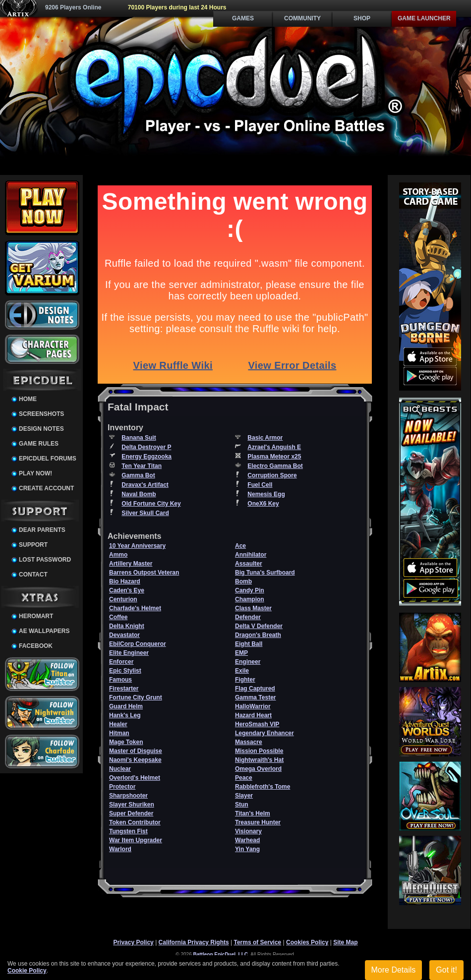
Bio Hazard (125, 581)
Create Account (46, 488)
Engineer (248, 662)
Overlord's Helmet (135, 778)
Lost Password (45, 560)
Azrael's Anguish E (274, 447)
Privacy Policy (133, 942)
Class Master (253, 608)
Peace (244, 778)
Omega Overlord (258, 769)
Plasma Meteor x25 (274, 457)
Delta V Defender (259, 626)
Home (28, 399)
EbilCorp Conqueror (138, 644)
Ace (240, 546)
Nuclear (120, 769)
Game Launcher (424, 18)
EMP (241, 653)
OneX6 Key (263, 504)
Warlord (120, 849)
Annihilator (251, 555)
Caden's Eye (127, 590)
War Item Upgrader (136, 840)
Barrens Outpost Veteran (144, 573)
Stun (242, 805)
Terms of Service (257, 942)
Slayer (244, 796)
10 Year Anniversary (137, 546)
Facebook (36, 646)
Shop (362, 18)
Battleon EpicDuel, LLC (221, 954)
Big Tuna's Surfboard (265, 573)
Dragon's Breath (258, 635)
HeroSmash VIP (257, 724)
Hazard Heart (253, 715)
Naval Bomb (139, 494)
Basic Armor (265, 438)
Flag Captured (255, 689)
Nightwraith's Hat (259, 760)
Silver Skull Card (145, 513)
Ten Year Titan (142, 466)
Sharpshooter (128, 796)
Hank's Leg (125, 715)
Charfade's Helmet (135, 608)
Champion (250, 599)
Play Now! (35, 473)
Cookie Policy (27, 971)
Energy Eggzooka (147, 457)
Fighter (245, 680)
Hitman (119, 733)
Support (33, 545)
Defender (248, 617)
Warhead (247, 840)
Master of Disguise (136, 751)
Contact (33, 575)
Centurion (123, 599)
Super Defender (131, 813)
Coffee (118, 617)
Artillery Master (131, 564)
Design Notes (41, 429)
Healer (118, 724)
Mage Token (126, 742)
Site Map (345, 942)
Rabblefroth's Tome (263, 787)
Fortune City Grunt (136, 697)
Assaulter (249, 564)
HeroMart (36, 616)
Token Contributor (135, 822)
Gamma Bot (138, 475)
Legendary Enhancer (265, 733)
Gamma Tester (255, 697)
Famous (120, 680)
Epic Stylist (125, 671)
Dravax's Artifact (145, 485)
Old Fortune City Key (151, 504)
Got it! (446, 970)
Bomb (243, 581)
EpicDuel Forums (48, 459)
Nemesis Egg (266, 494)
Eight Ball (249, 644)
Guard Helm (126, 706)
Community (302, 18)
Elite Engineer (129, 653)
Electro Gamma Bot (275, 466)
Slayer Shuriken (132, 805)
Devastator (124, 635)
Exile (242, 671)
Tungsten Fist (128, 831)
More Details (394, 970)
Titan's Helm (253, 813)
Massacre (249, 742)
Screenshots (41, 414)
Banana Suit (139, 438)
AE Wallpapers (44, 631)
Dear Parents (42, 530)
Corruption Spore (272, 475)
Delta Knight (127, 626)
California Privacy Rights (194, 942)
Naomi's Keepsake (135, 760)
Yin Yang (247, 849)
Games (243, 18)
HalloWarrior (253, 706)
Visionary (248, 831)
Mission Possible (259, 751)
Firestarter (124, 689)
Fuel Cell (260, 485)
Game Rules (39, 444)
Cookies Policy (307, 942)
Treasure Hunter (258, 822)
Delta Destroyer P (146, 447)
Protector (122, 787)
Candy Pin (250, 590)
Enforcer (121, 662)
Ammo (118, 555)
